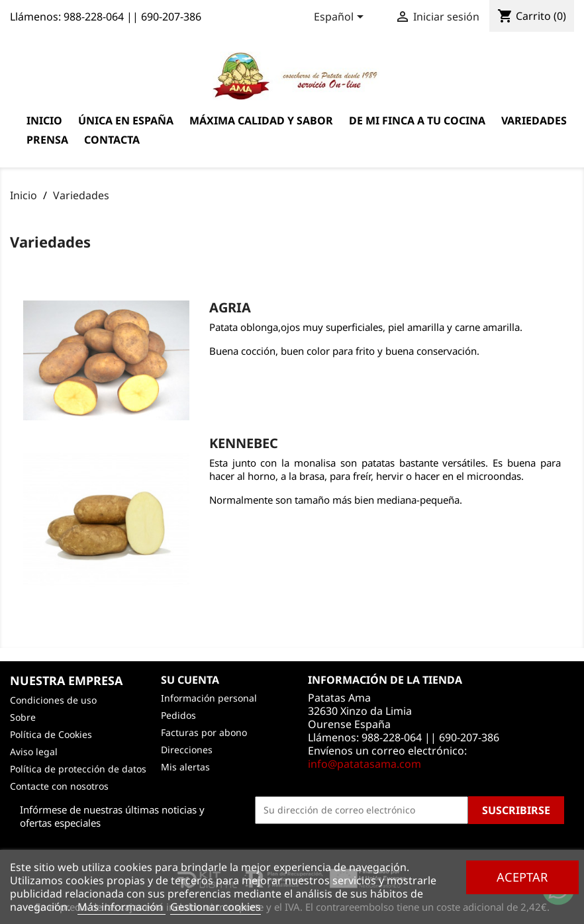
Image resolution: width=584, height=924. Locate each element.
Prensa (47, 140)
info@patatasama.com (365, 764)
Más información (122, 907)
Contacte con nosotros (59, 786)
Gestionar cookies (216, 907)
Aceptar (522, 877)
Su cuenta (190, 680)
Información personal (209, 698)
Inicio (44, 120)
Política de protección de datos (78, 769)
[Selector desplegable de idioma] (341, 18)
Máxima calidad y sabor (261, 120)
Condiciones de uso (53, 700)
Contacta (112, 140)
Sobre (23, 717)
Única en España (126, 120)
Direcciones (187, 750)
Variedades (534, 120)
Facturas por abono (204, 732)
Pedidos (178, 715)
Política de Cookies (51, 734)
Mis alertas (185, 767)
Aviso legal (34, 752)
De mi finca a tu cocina (417, 120)
